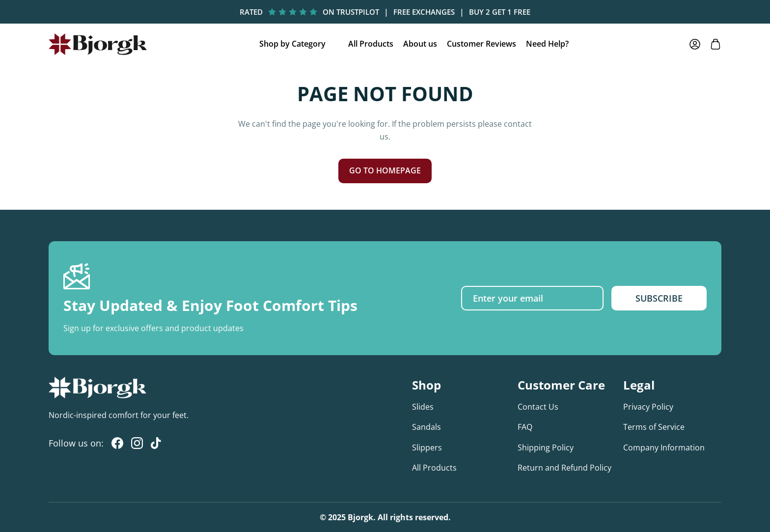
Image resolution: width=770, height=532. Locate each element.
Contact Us (538, 407)
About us (420, 44)
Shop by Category (292, 44)
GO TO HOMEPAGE (385, 170)
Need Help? (547, 44)
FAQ (525, 427)
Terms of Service (654, 427)
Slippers (427, 448)
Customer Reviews (481, 44)
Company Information (664, 448)
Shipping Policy (546, 448)
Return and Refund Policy (564, 468)
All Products (371, 44)
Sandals (426, 427)
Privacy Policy (648, 407)
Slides (423, 407)
